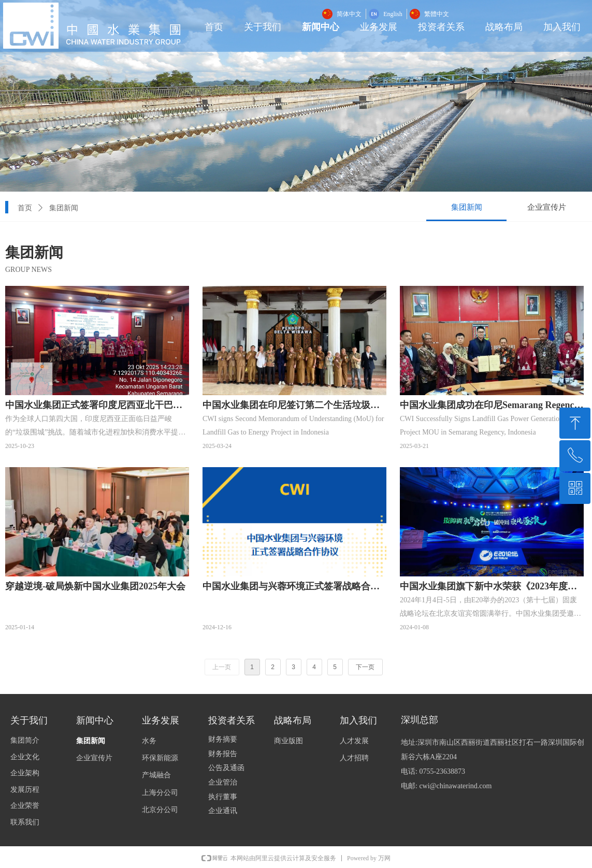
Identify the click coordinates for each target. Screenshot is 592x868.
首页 (25, 208)
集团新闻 (64, 208)
